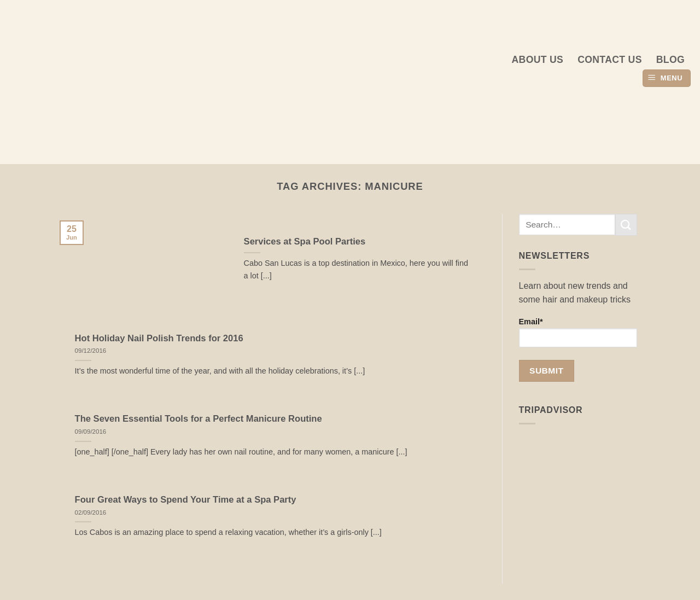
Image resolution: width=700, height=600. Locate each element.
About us (538, 60)
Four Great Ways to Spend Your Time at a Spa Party (186, 500)
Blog (670, 60)
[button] (667, 78)
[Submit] (626, 225)
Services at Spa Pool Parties (305, 241)
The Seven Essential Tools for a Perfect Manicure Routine (199, 419)
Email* (578, 332)
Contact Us (610, 60)
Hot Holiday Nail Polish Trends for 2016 (159, 338)
